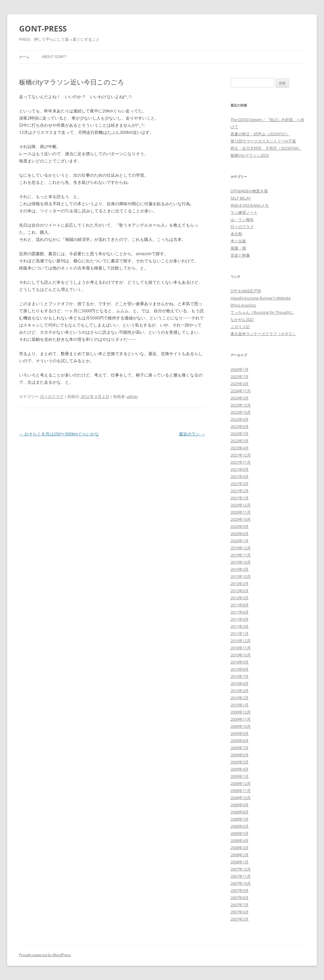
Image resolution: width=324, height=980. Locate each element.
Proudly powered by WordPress (45, 955)
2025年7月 (240, 377)
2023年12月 (241, 405)
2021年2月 (240, 491)
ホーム (24, 57)
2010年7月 (240, 676)
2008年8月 (240, 812)
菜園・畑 (238, 248)
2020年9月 (240, 526)
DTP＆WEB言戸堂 (246, 291)
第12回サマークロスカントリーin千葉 (263, 141)
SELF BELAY (241, 198)
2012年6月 (240, 591)
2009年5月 (240, 762)
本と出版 (238, 241)
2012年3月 (240, 598)
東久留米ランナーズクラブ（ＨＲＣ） (263, 334)
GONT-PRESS (43, 29)
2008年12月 (241, 783)
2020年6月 (240, 534)
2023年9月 (240, 419)
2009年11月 (241, 719)
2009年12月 (241, 712)
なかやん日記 (242, 319)
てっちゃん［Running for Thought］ (263, 312)
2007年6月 (240, 912)
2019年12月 (241, 548)
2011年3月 (240, 626)
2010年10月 (241, 655)
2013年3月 (240, 584)
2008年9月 (240, 805)
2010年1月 (240, 705)
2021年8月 (240, 469)
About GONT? (54, 57)
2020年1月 (240, 541)
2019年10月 (241, 562)
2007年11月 (241, 876)
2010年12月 (241, 641)
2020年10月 (241, 519)
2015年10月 (241, 576)
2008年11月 (241, 791)
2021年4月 (240, 476)
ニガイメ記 (240, 327)
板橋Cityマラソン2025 (250, 155)
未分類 (236, 234)
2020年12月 (241, 505)
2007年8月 (240, 898)
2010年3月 (240, 691)
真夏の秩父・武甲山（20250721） (260, 134)
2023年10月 (241, 412)
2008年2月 (240, 855)
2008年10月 (241, 798)
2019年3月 (240, 569)
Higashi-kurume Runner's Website (261, 298)
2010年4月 (240, 683)
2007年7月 (240, 905)
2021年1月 (240, 498)
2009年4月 (240, 769)
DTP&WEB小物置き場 (249, 191)
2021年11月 (241, 462)
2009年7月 (240, 748)
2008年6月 (240, 826)
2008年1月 (240, 862)
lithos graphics (243, 305)
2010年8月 (240, 669)
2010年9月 (240, 662)
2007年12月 (241, 869)
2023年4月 (240, 448)
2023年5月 (240, 441)
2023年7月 (240, 434)
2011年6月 (240, 612)
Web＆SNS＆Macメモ (250, 205)
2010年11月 (241, 648)
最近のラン (192, 434)
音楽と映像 (240, 255)
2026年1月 (240, 369)
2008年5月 (240, 833)
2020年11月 (241, 512)
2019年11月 (241, 555)
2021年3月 (240, 484)
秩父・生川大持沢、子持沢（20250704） (266, 148)
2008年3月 (240, 848)
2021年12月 (241, 455)
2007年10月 (241, 883)
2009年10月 (241, 726)
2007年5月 (240, 919)
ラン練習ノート (244, 212)
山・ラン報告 (242, 219)
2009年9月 (240, 733)
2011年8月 (240, 605)
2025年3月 (240, 384)
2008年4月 (240, 841)
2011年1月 (240, 634)
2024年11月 (241, 391)
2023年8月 (240, 427)
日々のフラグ (52, 396)
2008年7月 (240, 819)
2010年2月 (240, 698)
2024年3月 (240, 398)
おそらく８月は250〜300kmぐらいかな (59, 434)
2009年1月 (240, 776)
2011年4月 (240, 619)
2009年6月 (240, 755)
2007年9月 (240, 890)
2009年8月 (240, 741)
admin (132, 396)
